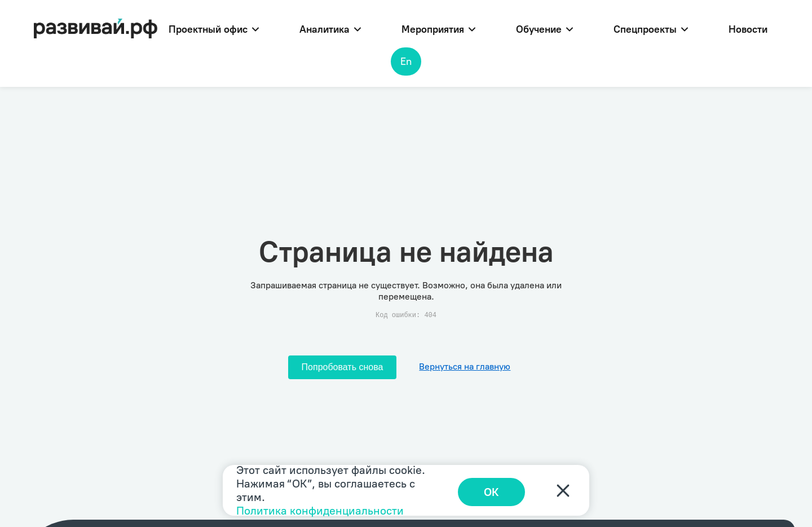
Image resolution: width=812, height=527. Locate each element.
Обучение (544, 29)
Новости (748, 29)
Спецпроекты (651, 29)
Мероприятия (438, 29)
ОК (497, 490)
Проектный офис (214, 29)
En (406, 62)
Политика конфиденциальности (320, 511)
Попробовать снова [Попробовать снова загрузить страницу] (343, 367)
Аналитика (330, 29)
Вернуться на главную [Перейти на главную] (465, 366)
